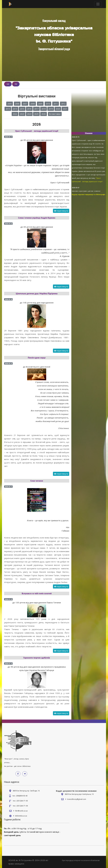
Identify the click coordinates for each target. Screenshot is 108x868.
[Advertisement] (89, 113)
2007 (25, 104)
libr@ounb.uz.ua (21, 811)
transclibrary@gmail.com (77, 799)
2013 (8, 109)
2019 (51, 109)
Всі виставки (55, 114)
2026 (44, 114)
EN (16, 84)
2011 (56, 104)
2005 (10, 104)
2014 (15, 109)
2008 (33, 104)
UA (8, 84)
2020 (58, 109)
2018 (44, 109)
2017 (36, 109)
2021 (65, 109)
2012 (63, 104)
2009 (40, 104)
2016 (29, 109)
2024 (29, 114)
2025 (36, 114)
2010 (48, 104)
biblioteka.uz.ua (21, 816)
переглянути (61, 211)
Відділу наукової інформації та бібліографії (88, 194)
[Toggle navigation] (98, 4)
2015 (22, 109)
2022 (15, 114)
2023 (22, 114)
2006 (17, 104)
